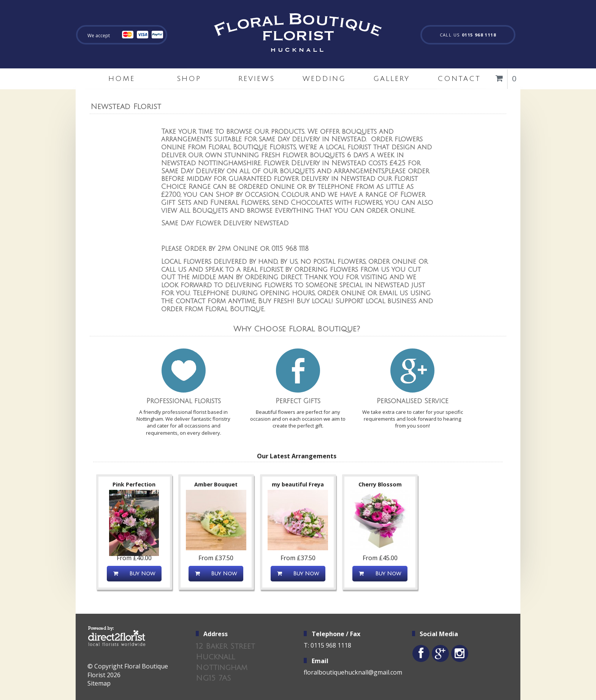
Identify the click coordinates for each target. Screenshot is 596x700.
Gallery (392, 79)
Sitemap (99, 683)
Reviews (257, 79)
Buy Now (134, 574)
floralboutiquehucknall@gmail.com (353, 672)
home (122, 79)
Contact (459, 79)
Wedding (324, 79)
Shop (189, 79)
